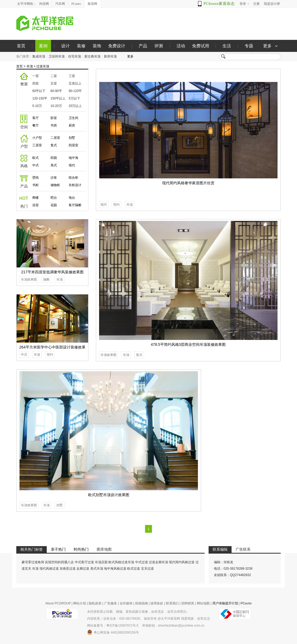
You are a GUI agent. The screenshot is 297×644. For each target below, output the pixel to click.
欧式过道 (134, 569)
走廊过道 (83, 569)
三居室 (37, 145)
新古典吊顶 (92, 56)
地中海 (73, 158)
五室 (54, 83)
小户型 (37, 138)
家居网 (92, 4)
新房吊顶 (110, 56)
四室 (36, 83)
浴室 (36, 205)
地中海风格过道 (115, 569)
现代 (72, 165)
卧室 (54, 118)
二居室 (55, 138)
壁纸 (36, 178)
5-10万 (37, 106)
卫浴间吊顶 (57, 56)
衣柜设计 (75, 185)
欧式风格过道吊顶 (121, 562)
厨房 (72, 125)
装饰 (97, 46)
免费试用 (201, 46)
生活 (227, 46)
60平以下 (39, 91)
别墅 (72, 138)
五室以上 (75, 83)
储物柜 (55, 185)
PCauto (76, 4)
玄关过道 (147, 569)
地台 (72, 198)
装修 (81, 46)
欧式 (36, 158)
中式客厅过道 (84, 562)
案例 (43, 46)
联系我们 (172, 603)
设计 (65, 46)
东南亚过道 (68, 569)
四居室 (73, 145)
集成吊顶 (39, 56)
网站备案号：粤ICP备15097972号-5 (113, 626)
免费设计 (117, 46)
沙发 (54, 178)
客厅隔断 (75, 205)
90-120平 (75, 91)
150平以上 (58, 98)
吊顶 (30, 66)
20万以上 (75, 106)
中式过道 (142, 562)
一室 (36, 76)
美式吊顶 (97, 569)
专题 (249, 46)
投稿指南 (142, 603)
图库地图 (104, 549)
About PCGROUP (58, 603)
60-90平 (56, 91)
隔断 (46, 279)
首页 (21, 46)
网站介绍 (80, 603)
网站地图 (203, 603)
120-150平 (40, 98)
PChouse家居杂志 (219, 4)
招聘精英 (188, 603)
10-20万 (56, 106)
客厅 (36, 118)
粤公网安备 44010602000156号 (113, 632)
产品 (143, 46)
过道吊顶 (43, 66)
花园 (54, 205)
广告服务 (111, 603)
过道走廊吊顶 (158, 562)
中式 (36, 165)
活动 (181, 46)
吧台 (54, 198)
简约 (116, 205)
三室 (72, 76)
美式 (54, 165)
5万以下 (74, 98)
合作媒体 (126, 603)
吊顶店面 (101, 562)
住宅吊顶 (75, 56)
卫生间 (73, 118)
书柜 (36, 185)
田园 (54, 158)
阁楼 (36, 198)
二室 (54, 76)
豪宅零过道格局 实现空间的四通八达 (48, 562)
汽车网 (60, 4)
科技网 (44, 4)
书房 (54, 125)
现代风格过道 (49, 569)
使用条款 (157, 603)
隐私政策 (95, 603)
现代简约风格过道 (182, 562)
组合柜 (73, 178)
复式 (54, 145)
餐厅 (36, 125)
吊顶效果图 (108, 355)
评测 (159, 46)
